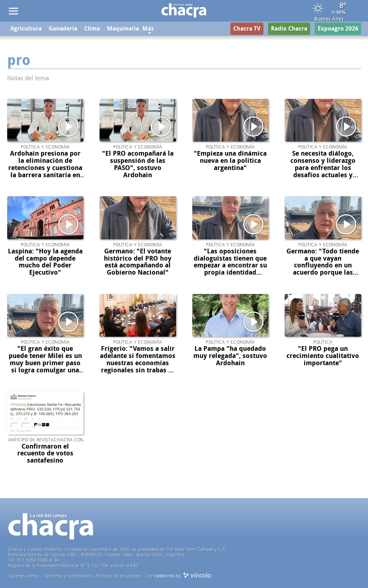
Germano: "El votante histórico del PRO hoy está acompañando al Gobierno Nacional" (138, 262)
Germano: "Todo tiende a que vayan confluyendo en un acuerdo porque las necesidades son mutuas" (323, 269)
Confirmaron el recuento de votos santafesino (45, 454)
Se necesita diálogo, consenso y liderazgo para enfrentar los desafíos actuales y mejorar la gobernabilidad (323, 171)
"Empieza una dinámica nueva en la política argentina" (230, 161)
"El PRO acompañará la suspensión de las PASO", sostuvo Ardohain (138, 164)
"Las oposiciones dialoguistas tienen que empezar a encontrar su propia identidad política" (230, 265)
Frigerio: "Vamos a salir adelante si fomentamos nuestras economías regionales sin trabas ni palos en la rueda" (138, 363)
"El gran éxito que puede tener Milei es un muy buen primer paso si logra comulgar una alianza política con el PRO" (45, 366)
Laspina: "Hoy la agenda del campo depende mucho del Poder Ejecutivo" (45, 262)
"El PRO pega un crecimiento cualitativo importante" (323, 356)
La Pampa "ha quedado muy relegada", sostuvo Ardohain (230, 356)
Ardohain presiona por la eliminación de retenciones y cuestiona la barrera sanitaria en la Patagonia (45, 168)
